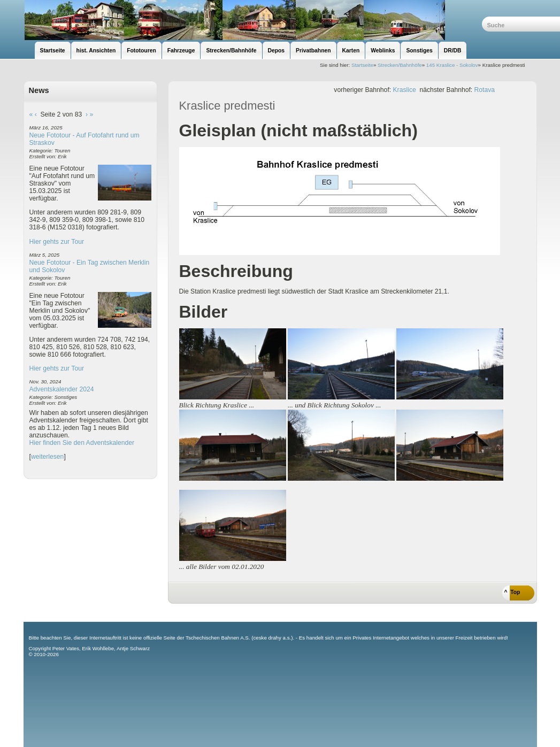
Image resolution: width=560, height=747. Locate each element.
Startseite (362, 65)
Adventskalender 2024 (62, 389)
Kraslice (405, 90)
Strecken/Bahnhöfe (400, 65)
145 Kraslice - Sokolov (452, 65)
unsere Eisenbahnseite (253, 20)
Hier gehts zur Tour (57, 242)
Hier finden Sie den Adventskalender (82, 443)
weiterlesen (48, 457)
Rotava (485, 90)
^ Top (512, 592)
